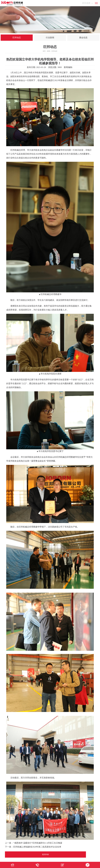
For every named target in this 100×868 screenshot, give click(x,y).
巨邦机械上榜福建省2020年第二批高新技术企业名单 (37, 847)
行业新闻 (50, 38)
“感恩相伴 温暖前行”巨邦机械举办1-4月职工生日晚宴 (38, 843)
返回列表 (45, 854)
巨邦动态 (17, 38)
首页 (44, 51)
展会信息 (83, 38)
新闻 (49, 51)
